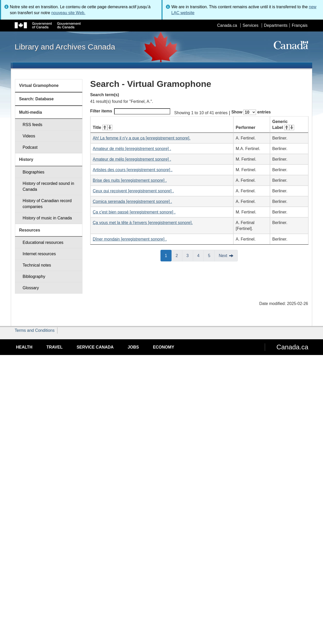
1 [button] (168, 255)
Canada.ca (227, 25)
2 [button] (179, 255)
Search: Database (36, 99)
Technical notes (37, 265)
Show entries (251, 112)
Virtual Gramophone (39, 85)
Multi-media (31, 112)
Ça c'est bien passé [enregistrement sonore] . (134, 212)
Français (300, 25)
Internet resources (39, 254)
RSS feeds (32, 125)
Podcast (30, 147)
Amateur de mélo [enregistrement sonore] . (132, 149)
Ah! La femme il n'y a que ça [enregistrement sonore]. (142, 138)
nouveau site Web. (68, 13)
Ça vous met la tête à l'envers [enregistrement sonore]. (143, 223)
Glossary (31, 288)
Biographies (34, 172)
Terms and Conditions (35, 330)
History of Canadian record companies (47, 204)
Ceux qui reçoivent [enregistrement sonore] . (133, 191)
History (26, 159)
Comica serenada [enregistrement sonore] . (132, 201)
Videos (29, 136)
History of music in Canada (47, 218)
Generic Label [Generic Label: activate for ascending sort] (283, 125)
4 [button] (201, 255)
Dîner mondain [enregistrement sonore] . (130, 239)
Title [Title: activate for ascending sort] (103, 127)
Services (250, 25)
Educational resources (43, 242)
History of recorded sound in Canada (48, 186)
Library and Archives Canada (65, 47)
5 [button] (211, 255)
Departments (276, 25)
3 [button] (190, 255)
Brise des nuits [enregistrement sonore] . (130, 180)
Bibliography (34, 276)
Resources (30, 230)
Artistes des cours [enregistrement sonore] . (133, 170)
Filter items (130, 111)
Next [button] (223, 256)
